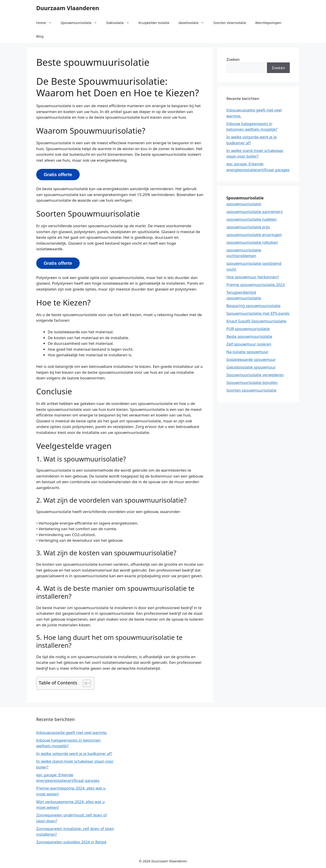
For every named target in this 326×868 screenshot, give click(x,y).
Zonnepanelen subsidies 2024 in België (71, 842)
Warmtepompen (268, 23)
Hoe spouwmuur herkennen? (253, 277)
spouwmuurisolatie (244, 204)
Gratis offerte (58, 175)
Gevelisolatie (194, 23)
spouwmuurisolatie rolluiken (252, 242)
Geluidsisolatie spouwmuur (251, 367)
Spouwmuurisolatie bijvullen (252, 382)
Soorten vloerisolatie (230, 23)
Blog (40, 36)
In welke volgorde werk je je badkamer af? (74, 753)
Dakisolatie (120, 23)
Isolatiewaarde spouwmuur (251, 359)
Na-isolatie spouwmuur (247, 352)
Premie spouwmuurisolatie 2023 (256, 285)
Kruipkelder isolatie (154, 23)
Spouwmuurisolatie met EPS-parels (258, 313)
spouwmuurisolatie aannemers (254, 212)
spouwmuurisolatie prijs (248, 227)
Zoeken (233, 59)
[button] (85, 683)
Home (46, 23)
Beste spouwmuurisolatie (249, 336)
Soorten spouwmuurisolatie (251, 390)
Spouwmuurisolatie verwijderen (255, 375)
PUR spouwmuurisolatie (248, 329)
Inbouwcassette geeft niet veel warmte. (72, 732)
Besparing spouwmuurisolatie (253, 306)
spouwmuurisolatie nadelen (252, 219)
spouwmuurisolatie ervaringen (254, 235)
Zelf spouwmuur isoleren (249, 344)
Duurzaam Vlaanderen (68, 8)
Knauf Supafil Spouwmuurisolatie (256, 321)
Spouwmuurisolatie (81, 23)
